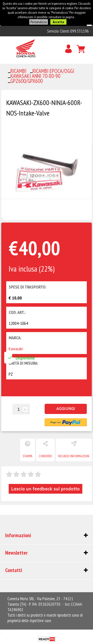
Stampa (28, 456)
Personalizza (39, 22)
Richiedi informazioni (74, 456)
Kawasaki (16, 349)
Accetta (58, 22)
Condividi (45, 456)
